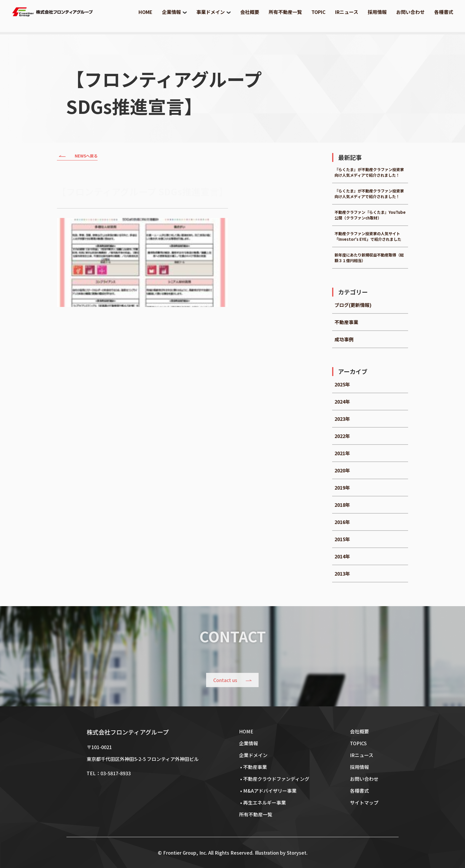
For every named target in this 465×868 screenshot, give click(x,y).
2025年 (342, 384)
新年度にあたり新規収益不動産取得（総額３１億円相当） (369, 258)
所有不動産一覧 (285, 12)
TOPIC (319, 12)
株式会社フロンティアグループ (128, 732)
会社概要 (250, 12)
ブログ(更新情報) (353, 305)
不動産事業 (346, 322)
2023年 (342, 419)
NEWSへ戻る (77, 157)
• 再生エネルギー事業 (262, 802)
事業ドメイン (211, 12)
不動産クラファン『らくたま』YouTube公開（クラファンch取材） (370, 215)
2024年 (342, 402)
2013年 (342, 574)
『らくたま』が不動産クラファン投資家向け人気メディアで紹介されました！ (369, 172)
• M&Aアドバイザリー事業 (268, 791)
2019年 (342, 488)
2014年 (342, 556)
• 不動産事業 (253, 767)
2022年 (342, 436)
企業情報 (171, 12)
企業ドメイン (253, 755)
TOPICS (358, 743)
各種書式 (444, 12)
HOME (145, 12)
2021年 (342, 453)
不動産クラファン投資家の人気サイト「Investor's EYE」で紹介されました (368, 236)
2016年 (342, 522)
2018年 (342, 505)
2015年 (342, 539)
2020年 (342, 470)
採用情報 (377, 12)
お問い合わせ (410, 12)
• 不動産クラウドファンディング (274, 779)
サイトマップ (364, 802)
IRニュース (347, 12)
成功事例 (344, 339)
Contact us (226, 680)
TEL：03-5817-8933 (109, 773)
